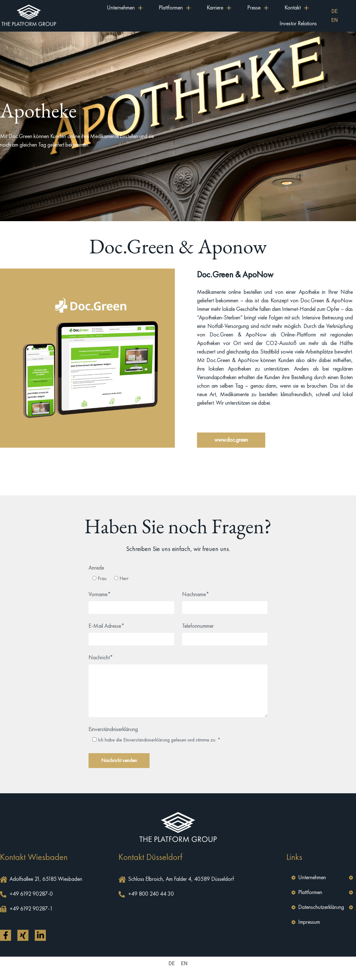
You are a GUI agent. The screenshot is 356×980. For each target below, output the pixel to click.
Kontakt (297, 8)
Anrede (96, 568)
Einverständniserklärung (113, 729)
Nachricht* (101, 658)
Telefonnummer (198, 626)
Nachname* (196, 595)
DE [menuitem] (335, 11)
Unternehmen (125, 8)
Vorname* (100, 595)
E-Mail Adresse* (107, 626)
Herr (124, 579)
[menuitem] (335, 11)
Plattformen (175, 8)
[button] (231, 440)
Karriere (219, 8)
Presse (258, 8)
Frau (102, 579)
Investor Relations (298, 24)
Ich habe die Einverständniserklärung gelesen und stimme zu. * (159, 740)
